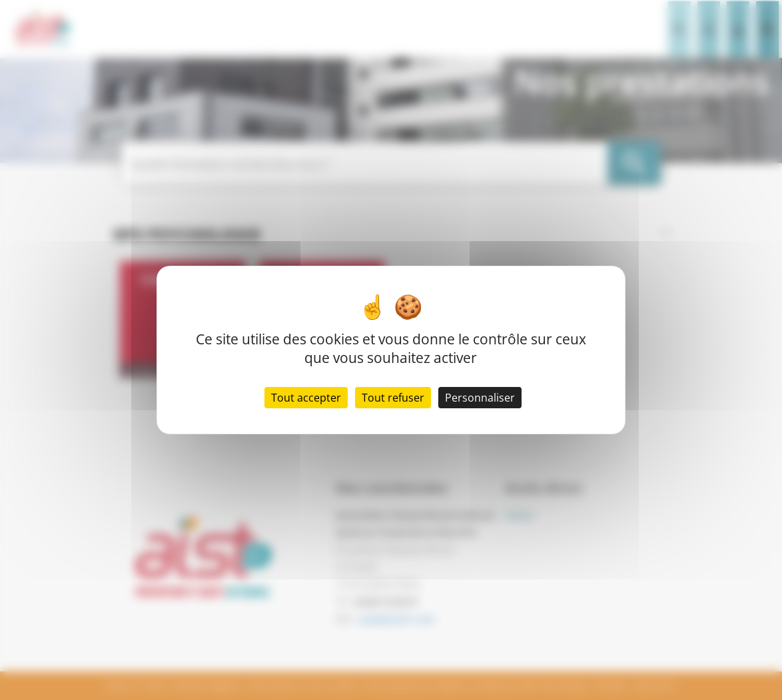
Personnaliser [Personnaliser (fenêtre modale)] (480, 398)
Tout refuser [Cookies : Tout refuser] (393, 398)
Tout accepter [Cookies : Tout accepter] (306, 398)
